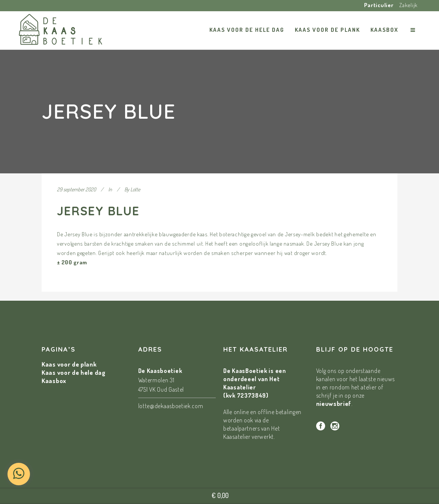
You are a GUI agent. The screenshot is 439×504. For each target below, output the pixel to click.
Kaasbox (54, 381)
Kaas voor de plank (69, 364)
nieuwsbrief (334, 403)
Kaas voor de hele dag (74, 372)
